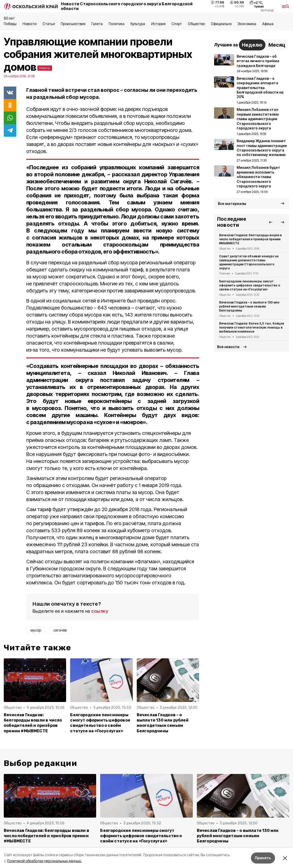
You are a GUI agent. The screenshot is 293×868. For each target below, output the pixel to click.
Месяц (277, 45)
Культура (138, 24)
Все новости (228, 347)
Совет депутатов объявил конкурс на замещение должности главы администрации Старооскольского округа (249, 262)
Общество (196, 24)
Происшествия (73, 24)
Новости (30, 24)
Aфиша (268, 24)
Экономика (247, 24)
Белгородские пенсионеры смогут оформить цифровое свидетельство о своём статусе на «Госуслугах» (100, 723)
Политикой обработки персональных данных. (44, 861)
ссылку (100, 611)
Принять (263, 858)
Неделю (252, 45)
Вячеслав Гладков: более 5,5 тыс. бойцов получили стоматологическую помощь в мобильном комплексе (252, 327)
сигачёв (60, 630)
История (158, 24)
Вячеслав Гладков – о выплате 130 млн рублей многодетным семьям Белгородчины (163, 723)
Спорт (177, 24)
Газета (97, 24)
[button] (270, 222)
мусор (36, 630)
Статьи (49, 24)
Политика (117, 24)
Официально (221, 24)
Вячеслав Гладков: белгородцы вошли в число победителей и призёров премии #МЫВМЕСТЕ (33, 723)
